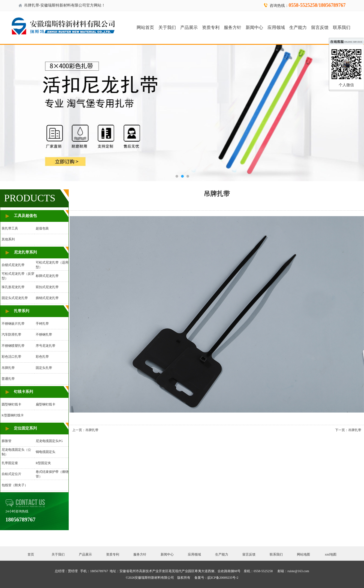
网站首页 (145, 27)
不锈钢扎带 (44, 335)
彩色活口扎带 (11, 357)
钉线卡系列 (23, 392)
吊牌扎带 (8, 368)
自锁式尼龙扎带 (13, 265)
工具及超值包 (25, 216)
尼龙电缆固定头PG (49, 441)
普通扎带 (8, 379)
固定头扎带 (44, 368)
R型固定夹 (43, 463)
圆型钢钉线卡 (11, 404)
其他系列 (8, 239)
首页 (31, 554)
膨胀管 (7, 441)
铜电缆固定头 (46, 452)
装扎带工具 (10, 228)
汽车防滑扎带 (11, 335)
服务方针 (233, 27)
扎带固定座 (10, 463)
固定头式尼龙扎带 (15, 298)
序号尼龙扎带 (46, 346)
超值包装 (42, 228)
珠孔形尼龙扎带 (13, 287)
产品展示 (189, 27)
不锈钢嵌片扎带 (13, 324)
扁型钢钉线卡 (46, 404)
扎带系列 (22, 311)
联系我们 (342, 27)
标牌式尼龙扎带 (47, 276)
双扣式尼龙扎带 (47, 287)
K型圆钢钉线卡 (13, 415)
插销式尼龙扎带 (47, 298)
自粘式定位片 (11, 474)
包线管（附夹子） (15, 485)
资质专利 (211, 27)
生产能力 (298, 27)
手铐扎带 (42, 324)
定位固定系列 (25, 428)
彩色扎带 (42, 357)
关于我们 (167, 27)
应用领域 (276, 27)
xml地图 (331, 554)
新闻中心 (254, 27)
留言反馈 (320, 27)
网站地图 (303, 554)
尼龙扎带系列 (25, 252)
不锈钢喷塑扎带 (13, 346)
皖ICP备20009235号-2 (223, 578)
